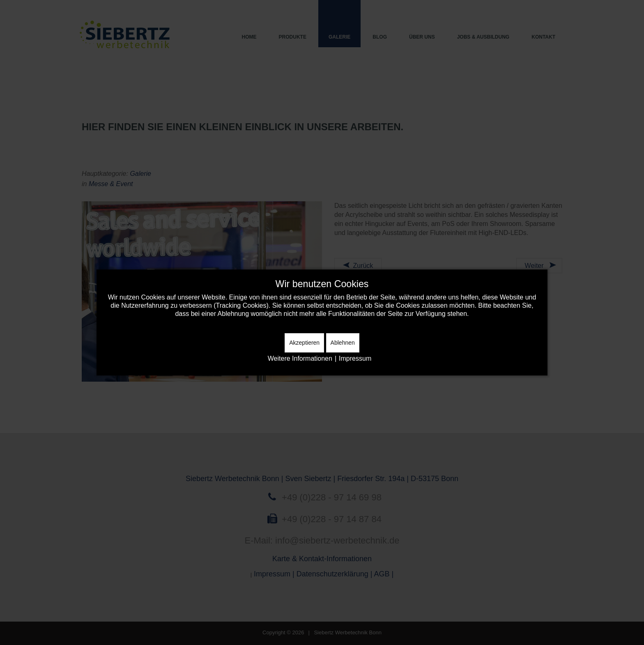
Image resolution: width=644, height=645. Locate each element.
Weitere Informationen (300, 358)
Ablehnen (343, 343)
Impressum (355, 358)
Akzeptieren (304, 343)
